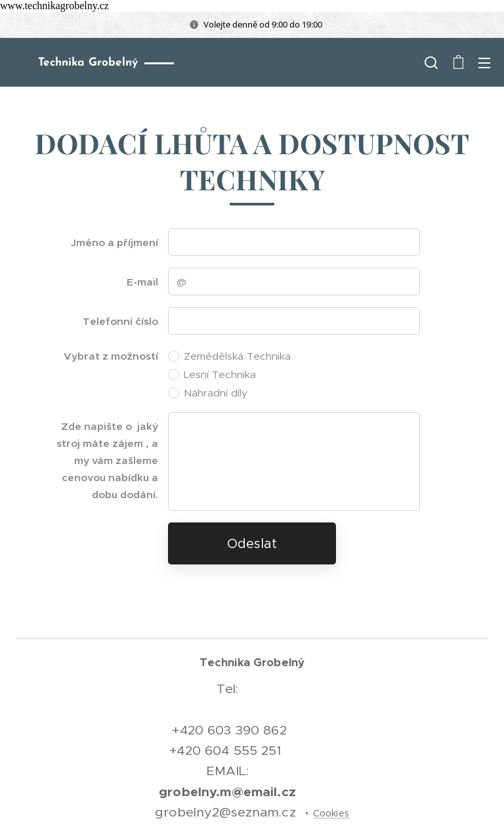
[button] (431, 62)
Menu (484, 63)
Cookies (331, 813)
